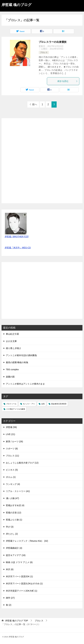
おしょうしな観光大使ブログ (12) (22, 463)
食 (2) (9, 605)
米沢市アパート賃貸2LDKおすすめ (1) (24, 584)
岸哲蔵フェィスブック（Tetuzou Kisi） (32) (27, 541)
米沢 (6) (10, 569)
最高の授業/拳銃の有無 (17, 362)
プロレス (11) (12, 456)
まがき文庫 (11, 341)
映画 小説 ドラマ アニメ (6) (19, 562)
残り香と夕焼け (13, 348)
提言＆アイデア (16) (16, 555)
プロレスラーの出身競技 (53, 42)
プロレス (44, 52)
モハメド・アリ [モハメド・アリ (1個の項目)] (29, 404)
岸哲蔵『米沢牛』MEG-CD (18, 248)
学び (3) (10, 527)
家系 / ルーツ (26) (14, 441)
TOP (17, 621)
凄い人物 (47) (12, 498)
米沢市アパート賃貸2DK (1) (19, 576)
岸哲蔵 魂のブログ (17, 4)
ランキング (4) (13, 484)
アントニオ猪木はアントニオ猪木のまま (25, 384)
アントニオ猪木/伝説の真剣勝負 (21, 355)
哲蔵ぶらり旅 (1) (14, 520)
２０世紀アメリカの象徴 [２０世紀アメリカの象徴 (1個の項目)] (16, 409)
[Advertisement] (28, 292)
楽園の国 (10, 377)
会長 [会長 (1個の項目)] (43, 404)
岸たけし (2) (12, 534)
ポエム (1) (11, 477)
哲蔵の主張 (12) (14, 513)
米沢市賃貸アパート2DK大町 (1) (22, 591)
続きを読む (68, 81)
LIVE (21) (10, 434)
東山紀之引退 (12, 334)
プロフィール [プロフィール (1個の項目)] (11, 404)
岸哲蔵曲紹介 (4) (14, 548)
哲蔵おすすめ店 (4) (15, 505)
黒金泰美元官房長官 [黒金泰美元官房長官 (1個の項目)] (59, 404)
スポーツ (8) (12, 449)
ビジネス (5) (12, 470)
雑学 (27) (10, 598)
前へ (35, 104)
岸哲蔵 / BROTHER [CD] (17, 237)
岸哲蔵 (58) (11, 427)
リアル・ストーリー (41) (18, 491)
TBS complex (12, 369)
